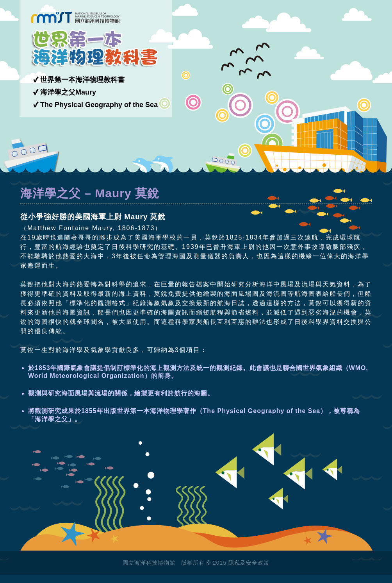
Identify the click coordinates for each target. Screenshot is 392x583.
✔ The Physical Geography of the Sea (95, 105)
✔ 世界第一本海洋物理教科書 (79, 80)
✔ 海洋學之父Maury (65, 92)
